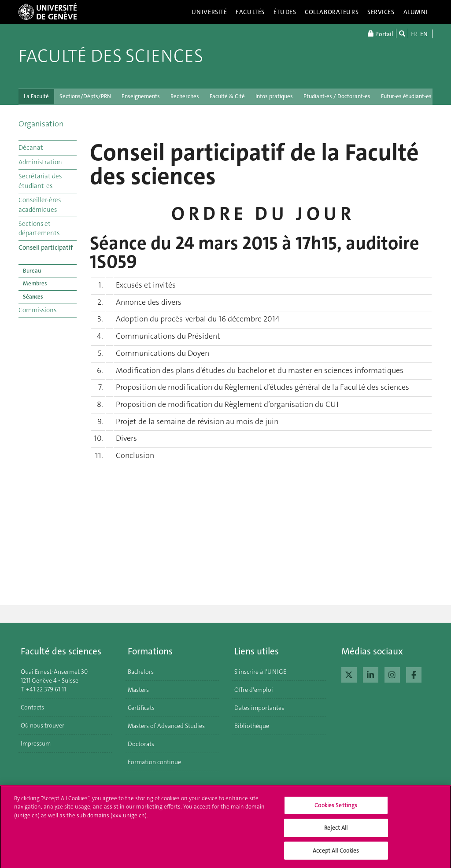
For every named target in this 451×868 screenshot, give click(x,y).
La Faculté (36, 96)
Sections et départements (39, 228)
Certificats (141, 708)
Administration (40, 162)
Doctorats (141, 744)
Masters (138, 690)
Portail (381, 33)
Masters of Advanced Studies (166, 726)
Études (285, 12)
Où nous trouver (43, 725)
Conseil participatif (46, 247)
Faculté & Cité (227, 96)
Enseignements (141, 96)
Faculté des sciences (111, 56)
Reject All (336, 832)
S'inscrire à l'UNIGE (260, 672)
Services (381, 12)
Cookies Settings (336, 810)
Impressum (36, 743)
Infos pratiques (274, 96)
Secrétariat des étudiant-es (40, 181)
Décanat (31, 148)
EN (424, 34)
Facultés (250, 12)
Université (209, 12)
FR (414, 34)
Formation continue (154, 762)
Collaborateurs (332, 12)
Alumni (416, 12)
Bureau (32, 271)
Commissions (37, 310)
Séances (33, 297)
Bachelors (141, 672)
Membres (35, 283)
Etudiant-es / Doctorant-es (337, 96)
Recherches (185, 96)
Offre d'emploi (254, 690)
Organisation (41, 124)
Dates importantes (259, 708)
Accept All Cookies (336, 855)
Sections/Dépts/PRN (85, 96)
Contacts (32, 707)
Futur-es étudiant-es (406, 96)
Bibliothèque (252, 726)
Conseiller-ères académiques (40, 205)
